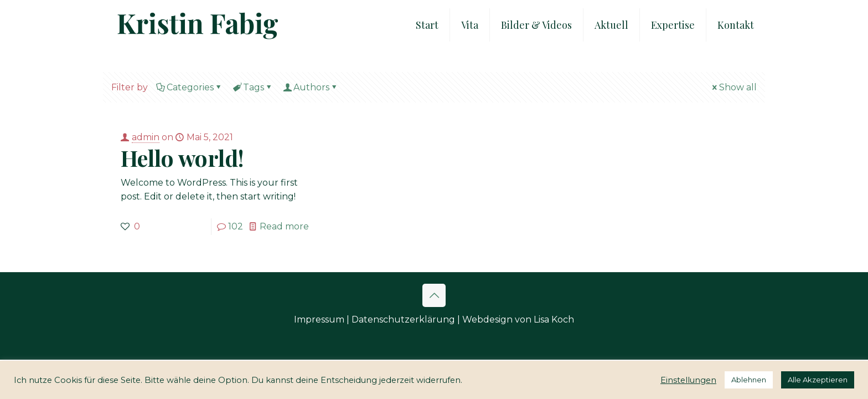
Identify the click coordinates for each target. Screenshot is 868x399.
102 (236, 226)
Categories (189, 87)
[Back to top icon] (434, 295)
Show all (733, 87)
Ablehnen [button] (749, 380)
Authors (311, 87)
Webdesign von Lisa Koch (518, 319)
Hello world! (182, 158)
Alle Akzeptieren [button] (818, 380)
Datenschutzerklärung (403, 319)
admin (146, 137)
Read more (284, 226)
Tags (253, 87)
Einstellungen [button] (688, 380)
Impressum (319, 319)
